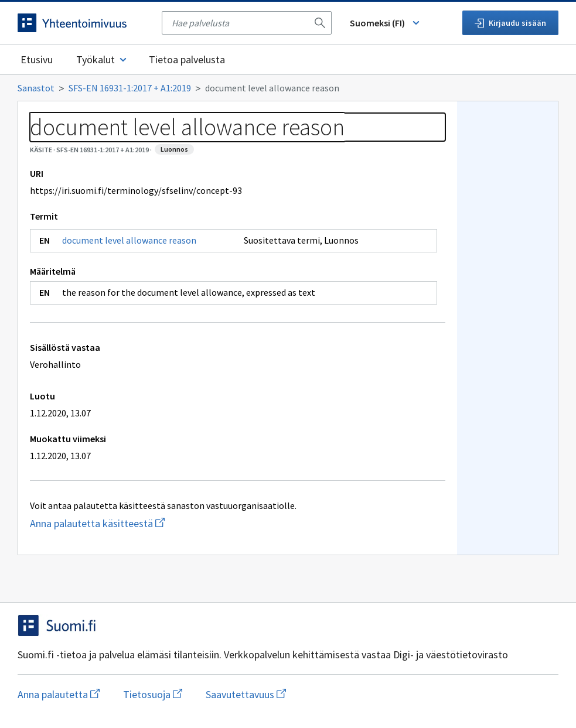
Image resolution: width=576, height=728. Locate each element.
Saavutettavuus (246, 694)
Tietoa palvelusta (187, 59)
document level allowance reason (129, 240)
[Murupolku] (288, 88)
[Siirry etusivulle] (84, 23)
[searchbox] (240, 23)
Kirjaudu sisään (510, 23)
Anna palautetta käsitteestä (144, 523)
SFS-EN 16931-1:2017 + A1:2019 (130, 88)
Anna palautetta (59, 694)
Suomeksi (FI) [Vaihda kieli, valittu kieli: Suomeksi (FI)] (386, 23)
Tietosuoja (153, 694)
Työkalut (102, 59)
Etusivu (37, 59)
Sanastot (36, 88)
